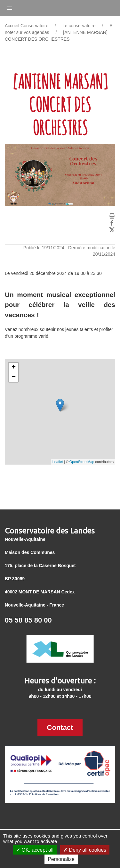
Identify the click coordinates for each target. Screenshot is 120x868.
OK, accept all (35, 850)
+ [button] (14, 368)
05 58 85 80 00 (28, 620)
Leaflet (58, 462)
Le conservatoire (79, 26)
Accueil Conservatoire (27, 26)
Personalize (61, 859)
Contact (60, 727)
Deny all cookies (85, 850)
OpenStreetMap (82, 462)
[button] (10, 6)
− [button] (14, 377)
